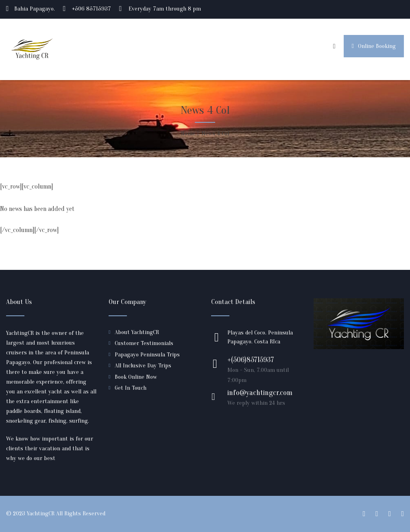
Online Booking (374, 46)
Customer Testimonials (144, 343)
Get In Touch (131, 388)
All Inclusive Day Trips (143, 366)
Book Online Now (136, 377)
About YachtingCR (137, 332)
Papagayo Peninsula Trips (147, 355)
